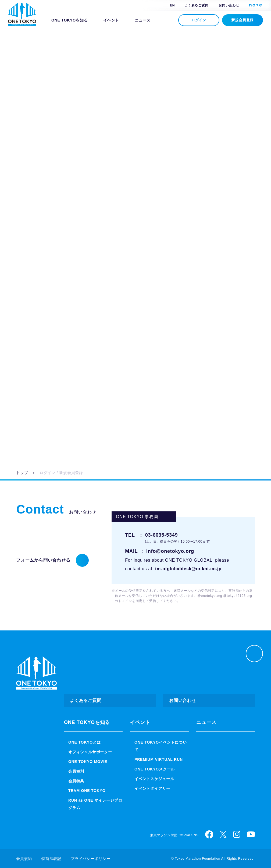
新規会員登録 (243, 20)
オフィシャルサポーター (90, 752)
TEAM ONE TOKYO (86, 791)
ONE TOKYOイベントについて (160, 746)
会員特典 (76, 781)
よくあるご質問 (197, 5)
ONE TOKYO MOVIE (87, 762)
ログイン (199, 20)
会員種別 (76, 771)
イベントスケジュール (154, 779)
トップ (22, 473)
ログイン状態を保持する (140, 166)
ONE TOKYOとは (84, 742)
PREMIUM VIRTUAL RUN (158, 759)
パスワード (90, 130)
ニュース (141, 20)
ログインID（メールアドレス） (111, 93)
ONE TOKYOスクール (154, 769)
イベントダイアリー (152, 788)
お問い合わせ (229, 5)
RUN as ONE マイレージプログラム (94, 804)
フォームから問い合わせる (43, 560)
